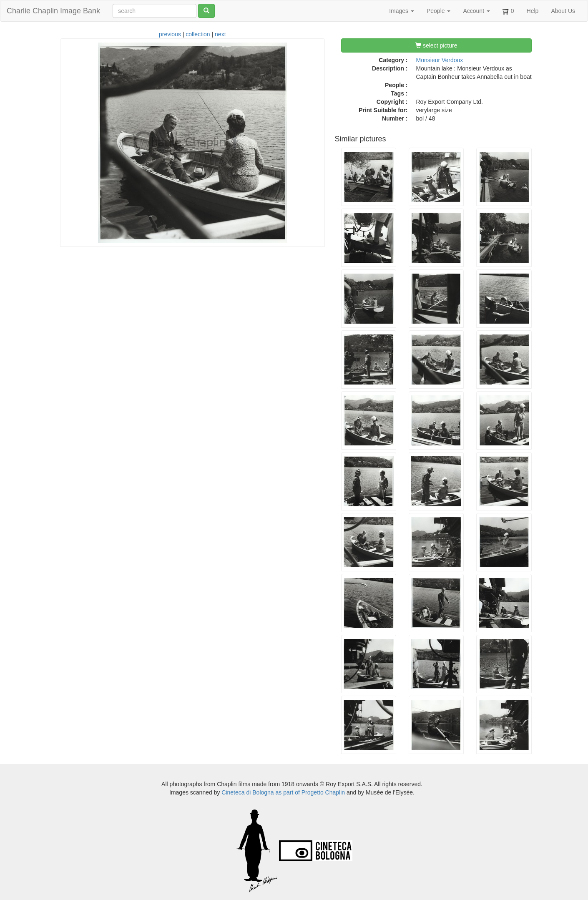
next (220, 34)
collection (198, 34)
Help (533, 11)
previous (170, 34)
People (438, 11)
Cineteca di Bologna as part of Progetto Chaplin (283, 792)
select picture (436, 45)
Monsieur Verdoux (440, 60)
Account (476, 11)
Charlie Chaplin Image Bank (53, 11)
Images (402, 11)
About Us (563, 11)
